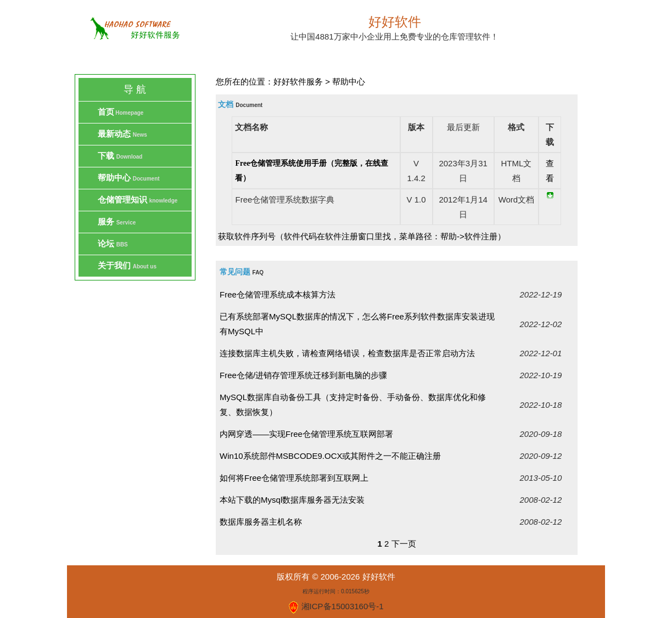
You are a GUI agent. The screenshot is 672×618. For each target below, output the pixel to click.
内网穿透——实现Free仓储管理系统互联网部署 (306, 434)
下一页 (404, 544)
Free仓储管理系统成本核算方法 (278, 294)
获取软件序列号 (247, 236)
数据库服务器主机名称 (261, 522)
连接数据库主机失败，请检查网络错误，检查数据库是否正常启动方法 (347, 353)
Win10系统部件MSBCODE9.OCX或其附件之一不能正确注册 (330, 456)
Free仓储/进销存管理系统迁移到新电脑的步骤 (303, 375)
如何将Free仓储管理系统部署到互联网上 (294, 478)
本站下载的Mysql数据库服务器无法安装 (292, 500)
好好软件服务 (298, 82)
